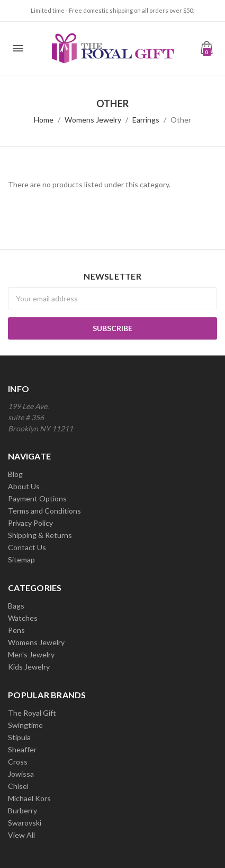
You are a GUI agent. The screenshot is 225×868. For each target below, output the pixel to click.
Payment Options (37, 498)
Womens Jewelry (93, 120)
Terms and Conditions (44, 511)
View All (21, 835)
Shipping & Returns (40, 535)
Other (181, 120)
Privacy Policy (30, 523)
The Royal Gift (32, 713)
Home (44, 120)
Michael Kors (29, 798)
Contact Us (27, 547)
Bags (16, 606)
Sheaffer (22, 749)
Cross (18, 762)
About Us (24, 486)
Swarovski (25, 823)
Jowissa (21, 774)
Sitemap (21, 559)
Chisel (18, 786)
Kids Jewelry (29, 667)
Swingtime (25, 725)
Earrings (146, 120)
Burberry (22, 810)
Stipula (19, 737)
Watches (23, 618)
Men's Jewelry (31, 654)
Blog (15, 474)
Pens (16, 630)
